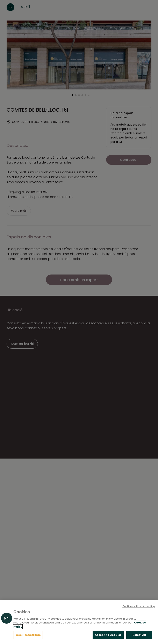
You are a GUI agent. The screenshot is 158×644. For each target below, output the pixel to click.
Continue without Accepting (139, 606)
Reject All (139, 635)
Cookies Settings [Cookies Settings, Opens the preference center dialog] (28, 635)
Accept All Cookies (108, 635)
